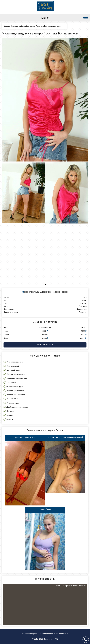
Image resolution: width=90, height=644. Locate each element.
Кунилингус (11, 382)
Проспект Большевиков (37, 292)
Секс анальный (13, 366)
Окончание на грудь (15, 387)
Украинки (83, 312)
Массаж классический (16, 395)
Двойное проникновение (17, 407)
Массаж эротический (15, 391)
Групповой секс (13, 370)
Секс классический (15, 362)
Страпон (10, 415)
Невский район (60, 292)
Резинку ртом (12, 399)
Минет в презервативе (16, 374)
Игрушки (10, 411)
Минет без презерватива (17, 378)
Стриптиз (10, 419)
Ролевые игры (13, 403)
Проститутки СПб (51, 639)
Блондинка (82, 309)
